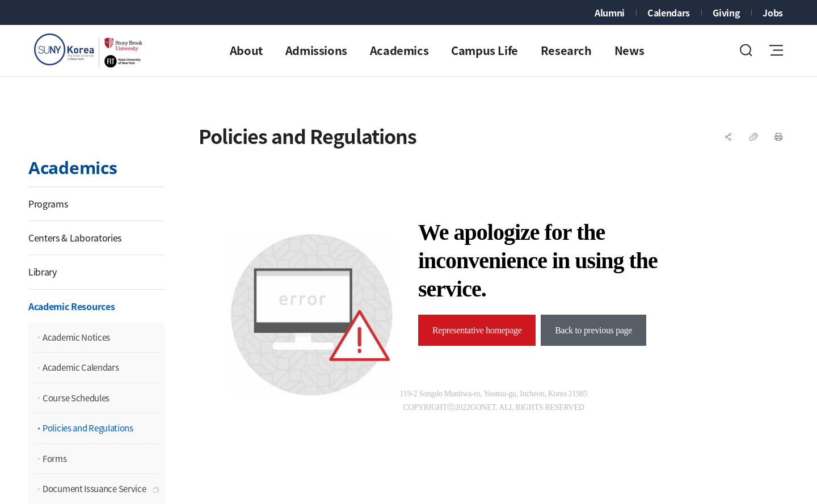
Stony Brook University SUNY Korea (91, 50)
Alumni (610, 12)
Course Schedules (76, 398)
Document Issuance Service (94, 489)
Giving (726, 12)
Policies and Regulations (88, 428)
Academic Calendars (81, 367)
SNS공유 (728, 137)
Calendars (669, 12)
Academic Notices (76, 337)
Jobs (773, 12)
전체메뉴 (776, 50)
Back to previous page (593, 330)
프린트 (778, 137)
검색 (746, 50)
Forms (55, 459)
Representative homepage (477, 330)
